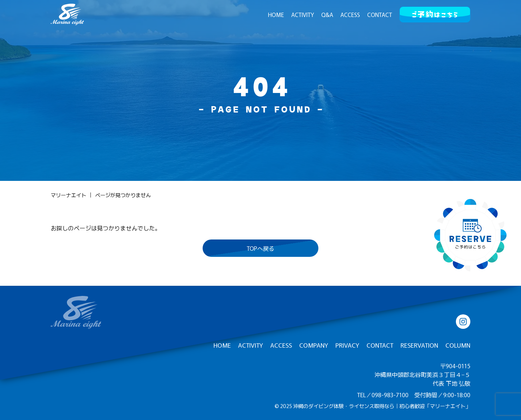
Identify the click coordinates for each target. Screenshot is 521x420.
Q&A (327, 14)
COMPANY (314, 345)
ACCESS (350, 14)
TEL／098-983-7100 (383, 395)
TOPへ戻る (261, 248)
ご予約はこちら (435, 13)
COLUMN (458, 345)
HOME (276, 14)
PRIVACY (347, 345)
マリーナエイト (68, 195)
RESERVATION (419, 345)
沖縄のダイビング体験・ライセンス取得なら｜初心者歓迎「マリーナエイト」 (382, 406)
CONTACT (380, 14)
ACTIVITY (303, 14)
